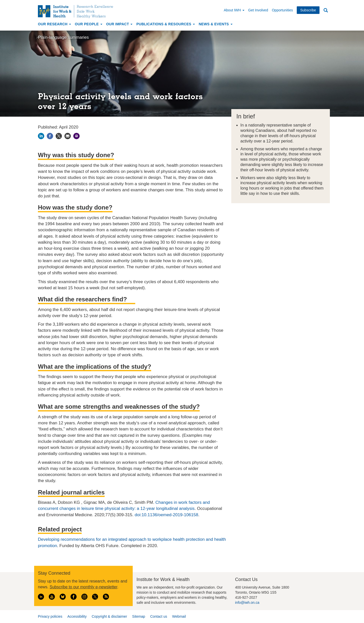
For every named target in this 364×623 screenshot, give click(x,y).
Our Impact (119, 24)
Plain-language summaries (63, 37)
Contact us (159, 616)
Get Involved (258, 10)
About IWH (234, 10)
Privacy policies (50, 616)
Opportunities (282, 10)
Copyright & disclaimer (109, 616)
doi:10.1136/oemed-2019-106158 (166, 515)
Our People (89, 24)
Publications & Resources (165, 24)
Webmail (179, 616)
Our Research (54, 24)
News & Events (216, 24)
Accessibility (77, 616)
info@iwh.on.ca (247, 603)
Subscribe (308, 10)
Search (326, 11)
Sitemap (139, 616)
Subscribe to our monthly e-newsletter (83, 587)
